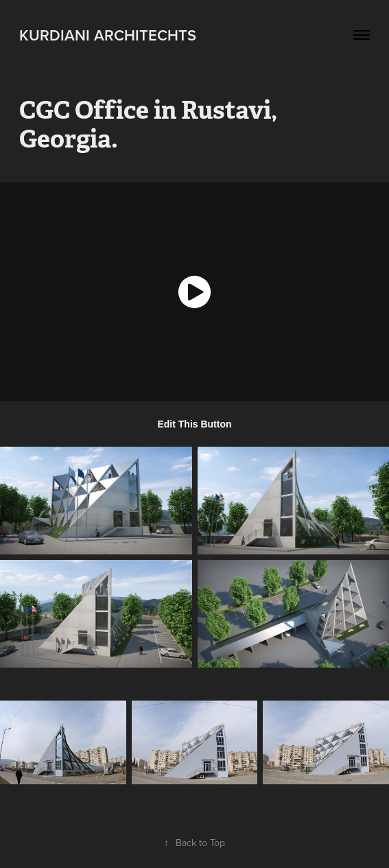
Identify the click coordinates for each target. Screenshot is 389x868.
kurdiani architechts (108, 35)
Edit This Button (194, 424)
